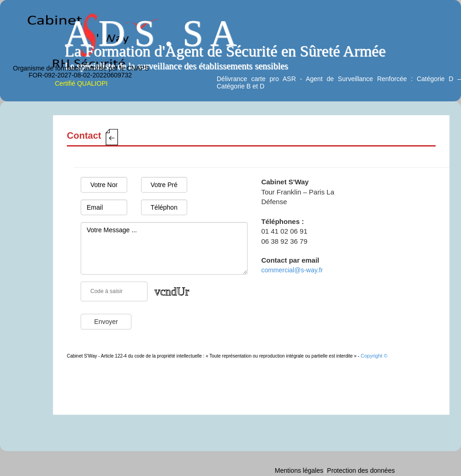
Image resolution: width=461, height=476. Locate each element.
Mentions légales (299, 470)
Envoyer (106, 322)
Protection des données (361, 470)
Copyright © (374, 356)
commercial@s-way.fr (292, 270)
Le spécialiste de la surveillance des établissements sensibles (176, 66)
